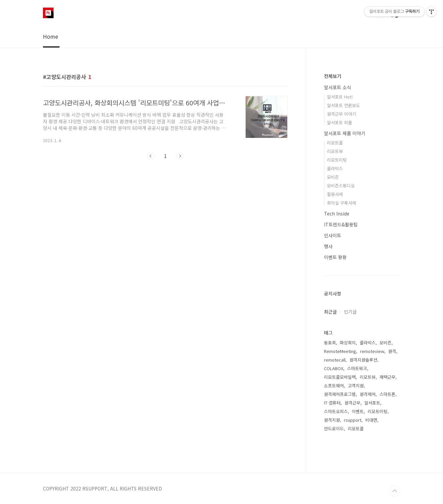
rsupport (353, 420)
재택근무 (387, 377)
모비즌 (333, 177)
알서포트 (372, 403)
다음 (180, 156)
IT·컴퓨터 (332, 403)
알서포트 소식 (338, 87)
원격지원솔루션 (363, 360)
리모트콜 (335, 143)
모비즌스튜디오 (341, 186)
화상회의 (348, 343)
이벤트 (358, 411)
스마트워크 (357, 368)
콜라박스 (335, 168)
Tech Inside (337, 213)
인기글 (350, 312)
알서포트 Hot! (340, 97)
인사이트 (333, 235)
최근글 (330, 312)
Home (51, 36)
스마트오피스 (336, 411)
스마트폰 (387, 394)
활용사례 (335, 194)
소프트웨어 (334, 386)
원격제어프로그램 (340, 394)
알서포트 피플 (340, 122)
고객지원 (356, 386)
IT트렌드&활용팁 (341, 224)
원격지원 (332, 420)
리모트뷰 (335, 151)
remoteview (372, 351)
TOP (395, 491)
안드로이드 (334, 428)
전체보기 (333, 76)
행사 (328, 246)
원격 (392, 351)
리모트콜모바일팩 (340, 377)
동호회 (330, 343)
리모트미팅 (337, 160)
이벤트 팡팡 (335, 257)
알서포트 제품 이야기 (345, 133)
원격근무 (352, 403)
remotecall (335, 360)
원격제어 (368, 394)
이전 (151, 156)
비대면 (371, 420)
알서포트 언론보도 (343, 105)
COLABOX (334, 368)
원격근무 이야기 (342, 114)
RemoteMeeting (340, 351)
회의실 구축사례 (342, 203)
